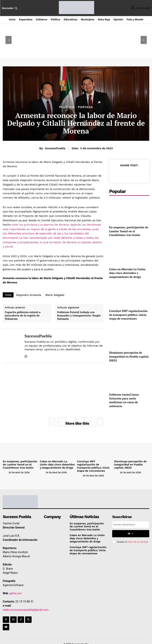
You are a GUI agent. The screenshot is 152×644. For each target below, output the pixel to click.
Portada (85, 107)
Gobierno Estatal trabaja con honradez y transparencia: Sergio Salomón (79, 315)
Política (67, 107)
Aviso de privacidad (138, 541)
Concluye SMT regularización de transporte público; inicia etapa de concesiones (128, 315)
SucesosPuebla (55, 148)
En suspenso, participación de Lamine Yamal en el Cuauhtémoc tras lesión (129, 231)
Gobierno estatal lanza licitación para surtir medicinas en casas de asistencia (124, 400)
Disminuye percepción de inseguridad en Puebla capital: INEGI (129, 356)
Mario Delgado (55, 295)
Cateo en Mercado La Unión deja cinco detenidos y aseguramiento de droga (127, 273)
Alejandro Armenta (29, 295)
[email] (131, 524)
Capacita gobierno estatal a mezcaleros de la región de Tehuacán (23, 315)
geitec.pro (15, 593)
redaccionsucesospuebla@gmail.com (26, 609)
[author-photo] (5, 472)
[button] (10, 8)
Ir (131, 533)
